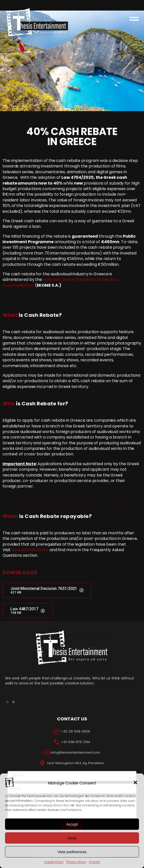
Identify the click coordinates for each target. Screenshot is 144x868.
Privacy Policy (76, 862)
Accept (72, 824)
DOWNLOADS (20, 573)
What (10, 315)
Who (9, 404)
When (10, 516)
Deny (72, 838)
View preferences (72, 852)
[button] (136, 783)
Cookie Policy (54, 862)
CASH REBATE (84, 134)
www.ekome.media (30, 550)
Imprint (94, 862)
